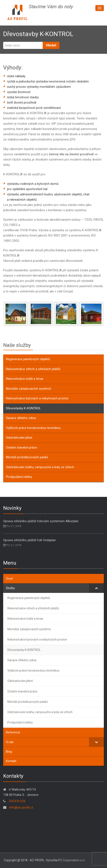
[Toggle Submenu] (96, 588)
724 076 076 (17, 801)
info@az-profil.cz (21, 807)
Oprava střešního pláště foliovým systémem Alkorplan (41, 521)
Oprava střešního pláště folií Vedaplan (29, 540)
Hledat (51, 45)
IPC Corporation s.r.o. (72, 860)
